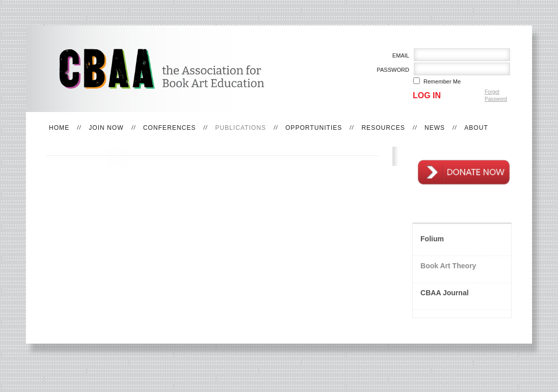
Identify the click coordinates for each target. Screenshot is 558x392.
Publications (241, 128)
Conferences (170, 128)
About (476, 128)
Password (391, 70)
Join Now (106, 128)
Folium (432, 239)
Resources (383, 128)
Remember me (442, 81)
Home (59, 128)
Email (399, 55)
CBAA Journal (445, 293)
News (435, 128)
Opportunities (314, 128)
